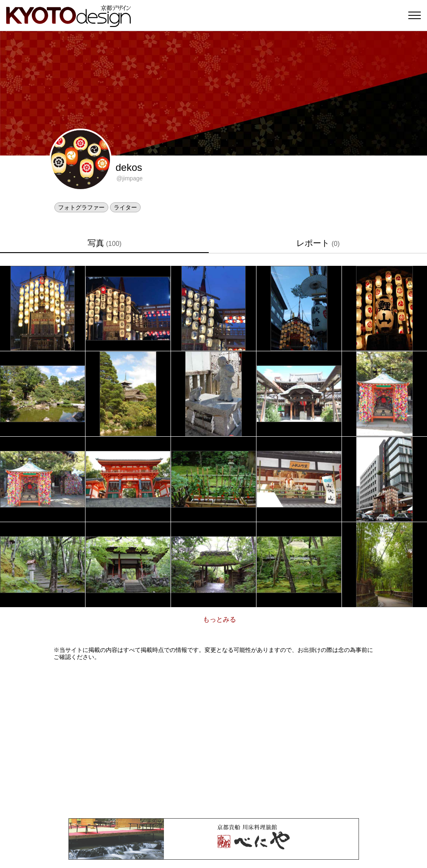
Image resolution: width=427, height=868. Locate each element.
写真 (105, 243)
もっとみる (220, 619)
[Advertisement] (214, 739)
